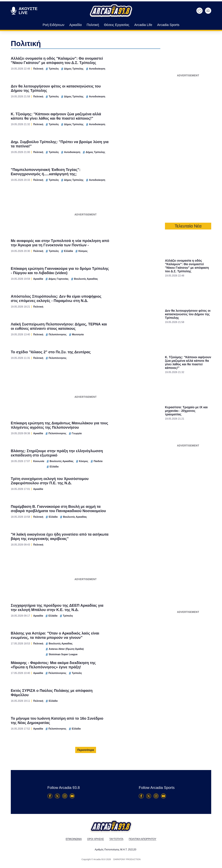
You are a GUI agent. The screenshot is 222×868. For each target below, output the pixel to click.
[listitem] (111, 424)
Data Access (111, 486)
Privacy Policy (128, 486)
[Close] (164, 382)
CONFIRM (89, 475)
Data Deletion (94, 486)
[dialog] (111, 434)
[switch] (149, 431)
